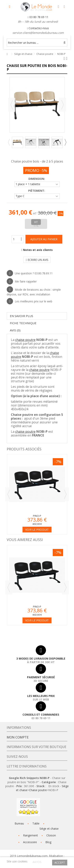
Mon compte (18, 737)
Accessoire (30, 842)
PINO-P (37, 516)
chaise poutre (25, 340)
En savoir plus (22, 316)
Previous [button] (9, 142)
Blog (48, 842)
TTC (36, 226)
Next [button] (65, 142)
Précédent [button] (12, 105)
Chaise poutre (38, 790)
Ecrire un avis (37, 260)
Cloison (51, 835)
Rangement (30, 835)
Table (36, 823)
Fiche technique (23, 323)
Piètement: (37, 191)
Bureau (19, 823)
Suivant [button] (63, 105)
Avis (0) (15, 330)
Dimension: (37, 179)
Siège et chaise (49, 829)
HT (36, 222)
